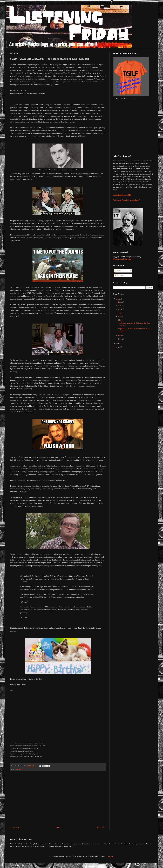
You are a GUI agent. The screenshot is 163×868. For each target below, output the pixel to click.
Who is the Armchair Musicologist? (127, 200)
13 (117, 347)
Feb (120, 335)
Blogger (111, 856)
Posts (118, 271)
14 (117, 343)
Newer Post (15, 827)
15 (117, 299)
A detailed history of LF (122, 195)
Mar (120, 320)
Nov (120, 306)
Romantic (20, 769)
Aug (120, 313)
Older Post (101, 827)
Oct (120, 309)
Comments (120, 275)
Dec (120, 302)
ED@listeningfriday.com (122, 259)
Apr (120, 317)
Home (58, 827)
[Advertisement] (24, 799)
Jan (120, 339)
